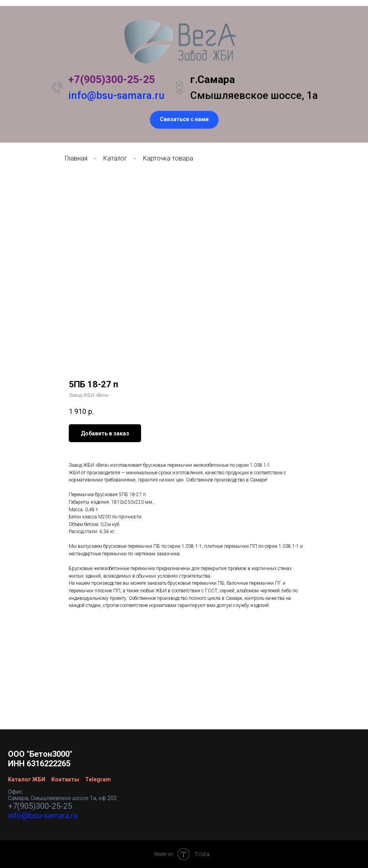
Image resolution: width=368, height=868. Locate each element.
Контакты (65, 779)
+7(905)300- (98, 79)
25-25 (141, 79)
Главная (76, 158)
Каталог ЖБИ (27, 779)
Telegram (98, 779)
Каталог (115, 158)
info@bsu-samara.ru (116, 95)
